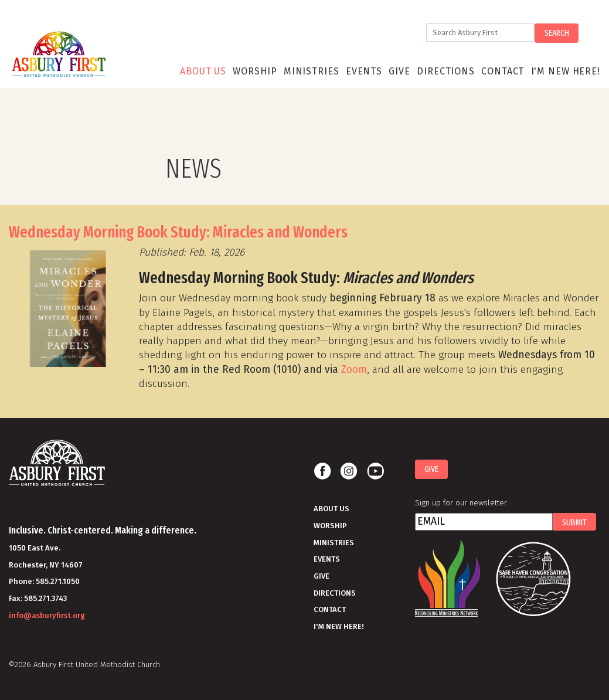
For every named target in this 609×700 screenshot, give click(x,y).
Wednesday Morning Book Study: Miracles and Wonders (178, 232)
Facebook (322, 471)
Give (399, 71)
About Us (203, 71)
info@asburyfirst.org (47, 615)
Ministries (312, 71)
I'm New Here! (566, 71)
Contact (503, 71)
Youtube (375, 471)
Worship (255, 71)
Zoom (354, 370)
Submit (574, 522)
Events (364, 71)
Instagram (349, 471)
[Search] (480, 33)
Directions (446, 71)
